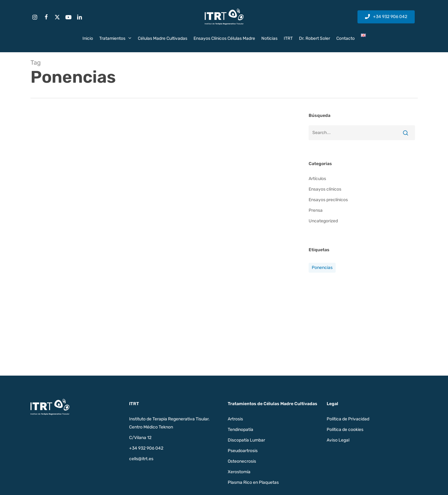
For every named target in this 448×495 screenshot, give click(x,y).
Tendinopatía (240, 430)
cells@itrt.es (141, 459)
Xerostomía (239, 472)
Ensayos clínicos (325, 189)
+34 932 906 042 (146, 448)
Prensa (316, 210)
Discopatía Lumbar (246, 440)
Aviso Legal (338, 440)
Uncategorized (323, 221)
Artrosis (235, 419)
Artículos (317, 179)
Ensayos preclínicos (328, 200)
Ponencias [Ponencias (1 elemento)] (322, 268)
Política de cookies (345, 430)
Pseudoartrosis (243, 451)
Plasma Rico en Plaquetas (253, 482)
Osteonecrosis (242, 461)
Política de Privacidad (348, 419)
